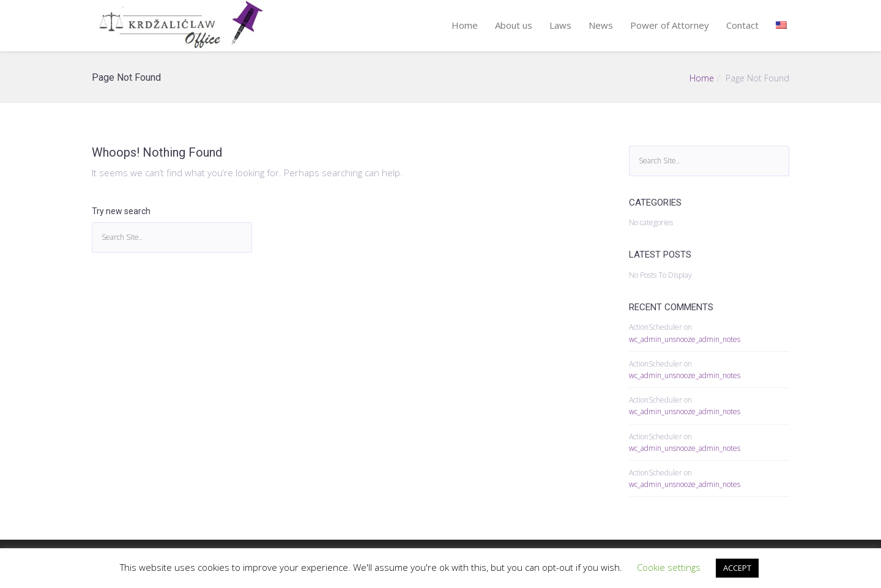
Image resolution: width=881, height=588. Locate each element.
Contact (742, 25)
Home (465, 25)
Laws (560, 25)
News (601, 25)
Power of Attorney (670, 25)
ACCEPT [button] (737, 568)
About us (514, 25)
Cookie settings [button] (669, 567)
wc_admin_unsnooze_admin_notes (685, 339)
